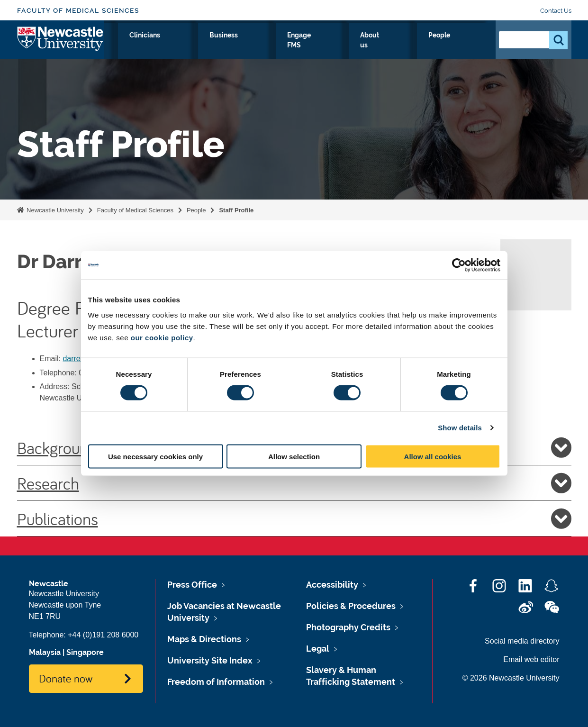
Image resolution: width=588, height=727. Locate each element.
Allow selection (294, 456)
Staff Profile (236, 210)
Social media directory (522, 641)
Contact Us (556, 11)
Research (179, 46)
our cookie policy (162, 337)
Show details (460, 428)
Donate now (66, 678)
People (467, 46)
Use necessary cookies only (155, 456)
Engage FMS (369, 46)
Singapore (85, 652)
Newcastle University (54, 210)
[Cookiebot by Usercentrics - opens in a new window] (459, 265)
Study (222, 46)
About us (423, 46)
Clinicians (265, 46)
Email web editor (531, 659)
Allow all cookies (433, 456)
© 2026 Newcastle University (511, 678)
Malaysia (45, 652)
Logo (60, 44)
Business (314, 46)
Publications (294, 518)
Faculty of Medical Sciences (78, 11)
